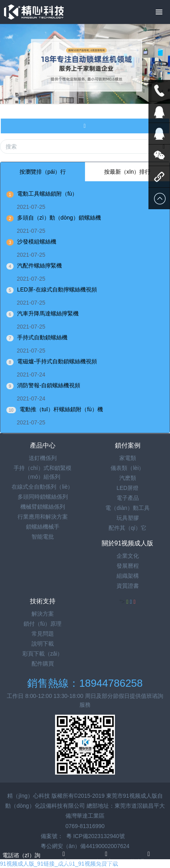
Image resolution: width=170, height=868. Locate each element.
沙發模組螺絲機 (37, 242)
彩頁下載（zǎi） (43, 654)
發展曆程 (128, 566)
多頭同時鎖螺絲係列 (43, 497)
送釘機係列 (43, 458)
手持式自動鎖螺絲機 (42, 337)
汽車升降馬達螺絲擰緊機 (48, 313)
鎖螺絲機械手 (43, 527)
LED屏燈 (127, 488)
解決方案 (43, 614)
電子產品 (128, 498)
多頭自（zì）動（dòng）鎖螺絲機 (59, 218)
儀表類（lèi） (127, 468)
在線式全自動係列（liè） (42, 487)
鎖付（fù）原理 (43, 624)
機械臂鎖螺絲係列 (43, 507)
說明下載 (43, 644)
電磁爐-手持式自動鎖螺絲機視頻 (57, 361)
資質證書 (128, 586)
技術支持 (43, 601)
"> (125, 602)
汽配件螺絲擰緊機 (40, 266)
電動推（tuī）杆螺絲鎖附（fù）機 (61, 409)
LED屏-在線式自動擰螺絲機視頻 (57, 289)
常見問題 (43, 634)
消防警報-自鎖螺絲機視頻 (49, 385)
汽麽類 (128, 478)
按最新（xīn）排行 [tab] (127, 172)
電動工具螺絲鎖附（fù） (47, 194)
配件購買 (43, 664)
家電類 (128, 458)
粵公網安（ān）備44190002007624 (85, 846)
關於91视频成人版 (128, 543)
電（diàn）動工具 (127, 508)
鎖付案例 (128, 445)
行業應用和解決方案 (43, 517)
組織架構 (128, 576)
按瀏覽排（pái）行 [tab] (43, 172)
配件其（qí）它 (128, 528)
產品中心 (43, 445)
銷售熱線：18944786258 (85, 683)
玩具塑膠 (128, 518)
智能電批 (43, 537)
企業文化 (128, 556)
